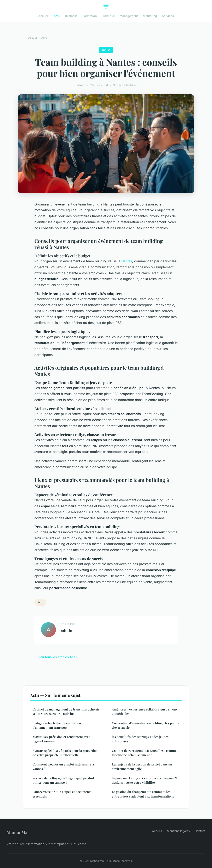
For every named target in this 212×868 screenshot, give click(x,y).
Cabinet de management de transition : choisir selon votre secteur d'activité (66, 711)
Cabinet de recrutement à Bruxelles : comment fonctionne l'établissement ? (146, 753)
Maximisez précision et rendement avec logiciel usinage (61, 739)
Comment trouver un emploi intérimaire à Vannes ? (63, 766)
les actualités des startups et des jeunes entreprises (140, 739)
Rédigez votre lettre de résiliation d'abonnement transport (57, 725)
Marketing (150, 16)
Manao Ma (17, 832)
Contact (200, 831)
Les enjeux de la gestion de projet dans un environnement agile (142, 766)
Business (71, 16)
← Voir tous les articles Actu (55, 657)
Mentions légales (178, 831)
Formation (90, 16)
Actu (57, 16)
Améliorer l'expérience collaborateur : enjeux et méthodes (145, 711)
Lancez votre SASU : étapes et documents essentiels (62, 794)
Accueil (43, 16)
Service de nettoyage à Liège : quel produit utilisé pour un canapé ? (63, 780)
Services (168, 16)
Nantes (127, 261)
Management (129, 16)
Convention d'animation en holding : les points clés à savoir (145, 725)
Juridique (108, 16)
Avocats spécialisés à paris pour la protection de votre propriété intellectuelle (65, 753)
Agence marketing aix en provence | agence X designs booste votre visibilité (144, 780)
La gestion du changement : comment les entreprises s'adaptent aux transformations (143, 794)
